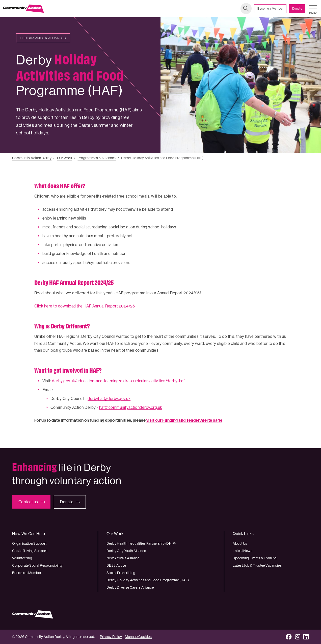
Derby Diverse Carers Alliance (130, 587)
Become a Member (270, 9)
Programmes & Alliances (97, 158)
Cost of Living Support (30, 551)
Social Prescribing (121, 573)
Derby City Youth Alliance (126, 551)
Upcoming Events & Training (255, 558)
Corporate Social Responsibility (37, 565)
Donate (297, 9)
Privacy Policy (111, 637)
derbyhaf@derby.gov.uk (109, 399)
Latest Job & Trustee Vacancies (257, 565)
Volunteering (22, 558)
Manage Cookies (138, 637)
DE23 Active (116, 565)
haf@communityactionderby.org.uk (131, 407)
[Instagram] (298, 637)
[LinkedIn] (306, 637)
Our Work (65, 158)
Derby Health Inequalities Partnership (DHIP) (141, 543)
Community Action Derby (32, 158)
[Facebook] (289, 637)
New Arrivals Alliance (123, 558)
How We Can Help (29, 534)
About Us (240, 543)
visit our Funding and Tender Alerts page (184, 420)
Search (246, 9)
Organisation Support (29, 543)
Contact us (28, 502)
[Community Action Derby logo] (23, 9)
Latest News (243, 551)
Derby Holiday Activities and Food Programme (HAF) (148, 580)
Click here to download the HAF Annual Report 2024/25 (85, 306)
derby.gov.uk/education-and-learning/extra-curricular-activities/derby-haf (118, 381)
